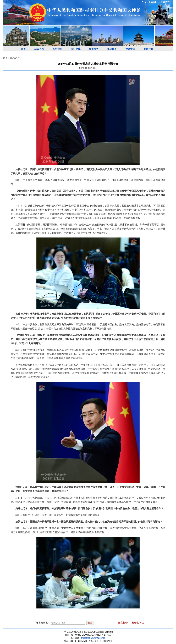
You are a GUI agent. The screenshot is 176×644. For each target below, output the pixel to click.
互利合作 (57, 49)
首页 (23, 49)
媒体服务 (112, 49)
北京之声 (15, 58)
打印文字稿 (138, 623)
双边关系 (39, 49)
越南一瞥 (148, 49)
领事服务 (94, 49)
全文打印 (123, 623)
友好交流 (76, 49)
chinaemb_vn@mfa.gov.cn (93, 638)
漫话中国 (130, 49)
